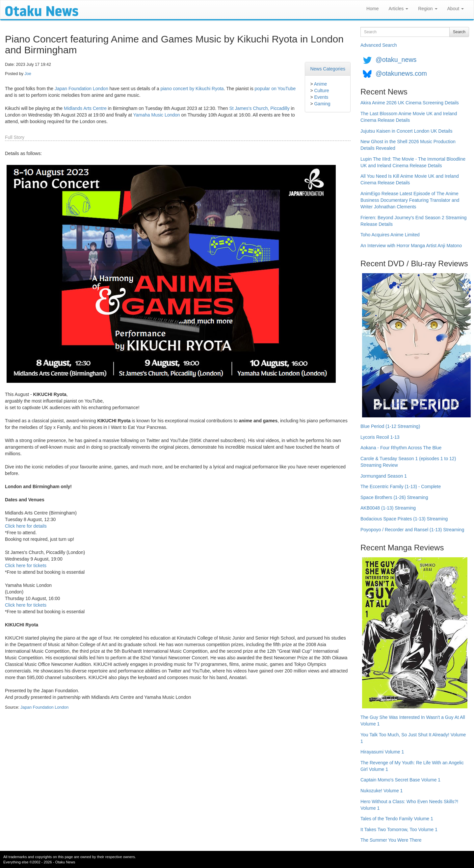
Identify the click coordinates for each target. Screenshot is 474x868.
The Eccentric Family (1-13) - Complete (401, 487)
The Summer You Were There (391, 840)
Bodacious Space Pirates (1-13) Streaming (404, 519)
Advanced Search (379, 45)
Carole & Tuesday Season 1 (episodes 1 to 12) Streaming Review (408, 462)
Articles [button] (398, 9)
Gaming (322, 104)
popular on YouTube (275, 89)
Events (321, 97)
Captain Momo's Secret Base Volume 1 (400, 780)
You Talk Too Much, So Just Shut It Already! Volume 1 (413, 738)
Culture (321, 91)
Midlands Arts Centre (85, 108)
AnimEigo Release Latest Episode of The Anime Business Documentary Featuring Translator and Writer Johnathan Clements (410, 200)
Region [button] (428, 9)
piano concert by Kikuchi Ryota (192, 89)
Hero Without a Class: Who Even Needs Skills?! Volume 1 (409, 805)
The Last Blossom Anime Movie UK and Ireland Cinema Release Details (409, 117)
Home (372, 9)
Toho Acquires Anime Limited (390, 235)
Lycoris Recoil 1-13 (380, 437)
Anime (321, 84)
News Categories (328, 69)
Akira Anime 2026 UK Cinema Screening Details (410, 103)
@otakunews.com (401, 73)
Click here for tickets (26, 566)
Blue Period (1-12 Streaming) (390, 426)
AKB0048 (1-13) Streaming (388, 508)
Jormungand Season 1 (384, 476)
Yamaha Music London (156, 115)
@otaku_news (396, 60)
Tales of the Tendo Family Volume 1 (397, 819)
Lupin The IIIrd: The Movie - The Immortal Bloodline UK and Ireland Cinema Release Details (413, 162)
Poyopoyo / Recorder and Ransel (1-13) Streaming (412, 530)
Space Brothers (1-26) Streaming (394, 497)
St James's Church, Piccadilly (260, 108)
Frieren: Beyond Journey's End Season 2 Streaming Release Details (414, 221)
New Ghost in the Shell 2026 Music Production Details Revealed (408, 145)
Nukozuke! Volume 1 (382, 791)
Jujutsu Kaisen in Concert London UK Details (406, 131)
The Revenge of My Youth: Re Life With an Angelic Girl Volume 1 (412, 766)
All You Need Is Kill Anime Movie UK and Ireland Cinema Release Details (410, 179)
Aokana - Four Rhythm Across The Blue (401, 448)
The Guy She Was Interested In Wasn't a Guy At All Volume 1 (413, 721)
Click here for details (26, 526)
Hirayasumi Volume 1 (382, 752)
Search (459, 32)
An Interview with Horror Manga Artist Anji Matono (411, 246)
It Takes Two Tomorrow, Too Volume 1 (399, 829)
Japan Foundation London (81, 89)
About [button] (456, 9)
